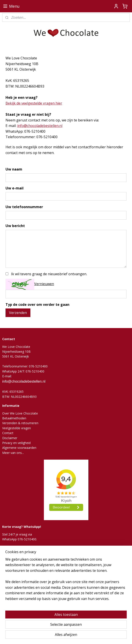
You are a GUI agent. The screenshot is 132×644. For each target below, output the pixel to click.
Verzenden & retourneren (20, 423)
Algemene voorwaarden (19, 448)
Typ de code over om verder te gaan (37, 304)
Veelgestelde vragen (17, 428)
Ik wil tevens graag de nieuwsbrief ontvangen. (49, 274)
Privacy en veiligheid (16, 443)
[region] (66, 581)
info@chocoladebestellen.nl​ (40, 126)
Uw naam (14, 169)
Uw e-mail (15, 188)
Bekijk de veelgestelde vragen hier (34, 103)
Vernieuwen (44, 284)
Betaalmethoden (14, 418)
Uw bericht (15, 226)
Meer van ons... (13, 453)
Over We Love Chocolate (20, 413)
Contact (8, 433)
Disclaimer (10, 438)
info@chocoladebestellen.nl (24, 381)
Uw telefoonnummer (24, 207)
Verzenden (18, 313)
